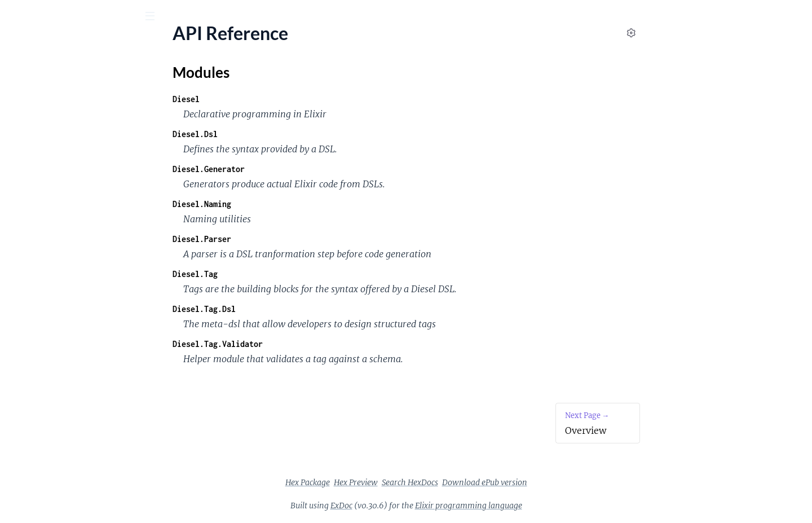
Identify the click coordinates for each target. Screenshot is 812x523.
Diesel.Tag (280, 274)
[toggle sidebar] (153, 17)
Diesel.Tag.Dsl (289, 309)
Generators (31, 214)
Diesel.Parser (286, 239)
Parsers (23, 199)
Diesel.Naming (286, 204)
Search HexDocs (495, 482)
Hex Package (392, 482)
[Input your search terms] (85, 16)
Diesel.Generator (293, 169)
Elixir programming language (553, 506)
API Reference (36, 113)
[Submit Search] (17, 17)
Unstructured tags (44, 229)
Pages (25, 79)
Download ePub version (569, 482)
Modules (69, 79)
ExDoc (426, 506)
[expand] (158, 113)
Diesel (271, 99)
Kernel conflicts (39, 245)
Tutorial (24, 184)
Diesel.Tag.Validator (302, 344)
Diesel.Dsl (280, 134)
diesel (27, 45)
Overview (27, 153)
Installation (31, 168)
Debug (21, 260)
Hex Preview (440, 482)
